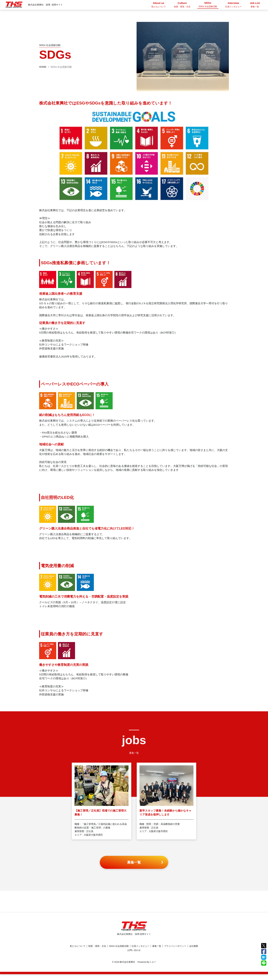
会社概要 (194, 952)
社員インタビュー (140, 952)
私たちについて (78, 952)
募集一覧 (157, 952)
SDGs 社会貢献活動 (119, 952)
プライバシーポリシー (175, 952)
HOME (43, 67)
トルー (153, 968)
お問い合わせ (134, 956)
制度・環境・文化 (97, 952)
